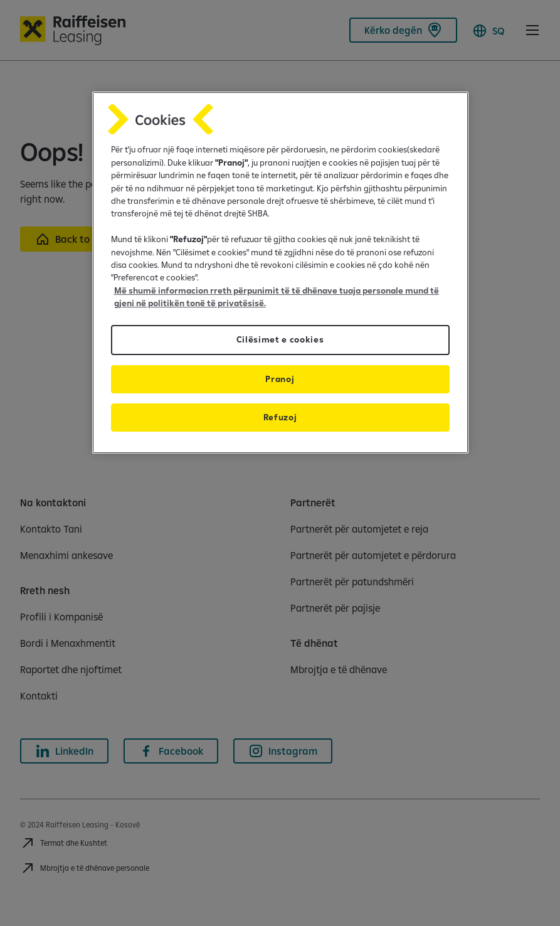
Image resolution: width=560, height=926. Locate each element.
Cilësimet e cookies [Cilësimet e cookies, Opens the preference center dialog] (280, 340)
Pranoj (280, 379)
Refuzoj (280, 417)
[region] (280, 272)
